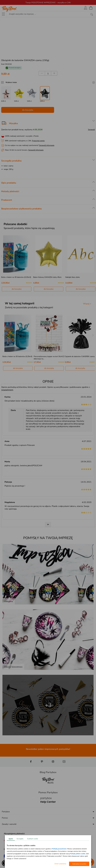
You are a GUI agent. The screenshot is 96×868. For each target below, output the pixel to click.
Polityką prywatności (59, 849)
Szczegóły (20, 839)
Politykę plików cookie (78, 854)
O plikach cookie (33, 839)
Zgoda (11, 839)
